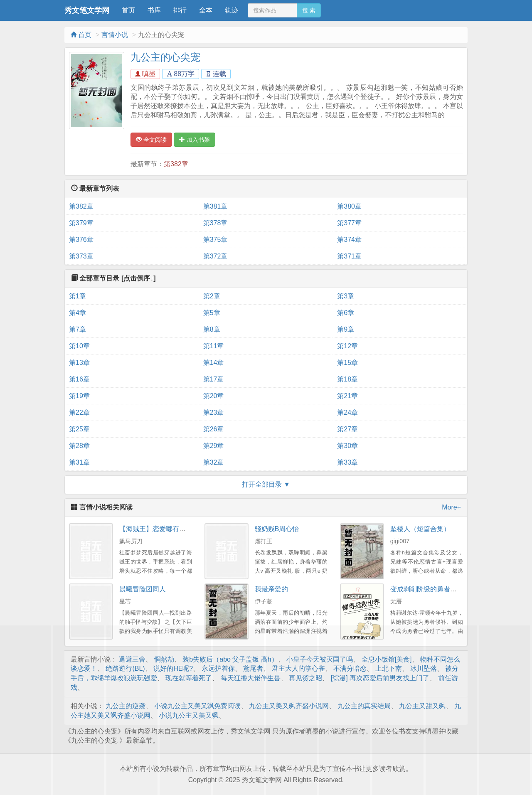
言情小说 (115, 35)
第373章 (81, 256)
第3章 (346, 296)
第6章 (346, 313)
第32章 (214, 462)
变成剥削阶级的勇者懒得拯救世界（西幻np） (457, 589)
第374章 (349, 240)
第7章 (78, 329)
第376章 (81, 240)
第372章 (216, 256)
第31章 (79, 462)
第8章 (212, 329)
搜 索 (309, 10)
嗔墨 (145, 74)
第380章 (349, 206)
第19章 (79, 396)
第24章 (347, 412)
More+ (451, 507)
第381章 (216, 206)
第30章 (347, 446)
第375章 (216, 240)
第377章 (349, 223)
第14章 (214, 363)
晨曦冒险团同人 (143, 589)
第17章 (214, 379)
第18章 (347, 379)
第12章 (347, 346)
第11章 (214, 346)
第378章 (216, 223)
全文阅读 (151, 140)
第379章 (81, 223)
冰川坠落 (424, 668)
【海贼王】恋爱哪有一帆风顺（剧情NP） (180, 529)
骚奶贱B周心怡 (277, 529)
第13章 (79, 363)
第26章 (214, 429)
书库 (154, 10)
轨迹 (232, 10)
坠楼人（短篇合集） (420, 529)
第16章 (79, 379)
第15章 (347, 363)
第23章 (214, 412)
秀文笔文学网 (87, 10)
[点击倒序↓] (139, 278)
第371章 (349, 256)
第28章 (79, 446)
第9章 (346, 329)
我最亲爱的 (271, 589)
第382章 (176, 164)
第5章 (212, 313)
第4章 (78, 313)
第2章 (212, 296)
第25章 (79, 429)
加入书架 (195, 140)
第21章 (347, 396)
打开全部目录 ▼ (266, 484)
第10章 (79, 346)
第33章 (347, 462)
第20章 (214, 396)
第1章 (78, 296)
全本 (206, 10)
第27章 (347, 429)
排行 (180, 10)
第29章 (214, 446)
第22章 (79, 412)
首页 (128, 10)
